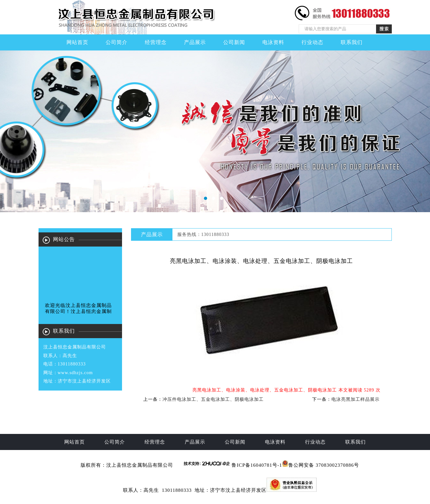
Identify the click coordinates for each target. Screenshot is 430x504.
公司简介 (117, 42)
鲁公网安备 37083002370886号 (324, 465)
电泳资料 (273, 42)
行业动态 (312, 42)
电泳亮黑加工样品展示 (355, 399)
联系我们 (352, 42)
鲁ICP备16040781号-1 (257, 465)
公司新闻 (234, 42)
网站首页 (77, 42)
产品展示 (195, 42)
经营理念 (156, 42)
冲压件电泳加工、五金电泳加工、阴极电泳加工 (213, 399)
